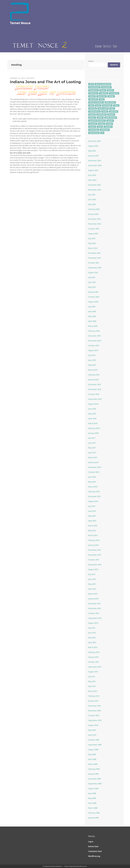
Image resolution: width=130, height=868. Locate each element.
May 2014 (92, 530)
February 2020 (94, 331)
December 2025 (94, 141)
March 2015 (93, 526)
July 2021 (92, 277)
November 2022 (95, 224)
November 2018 (95, 389)
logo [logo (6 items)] (112, 108)
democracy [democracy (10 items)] (102, 96)
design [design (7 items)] (111, 96)
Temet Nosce (20, 23)
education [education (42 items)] (93, 99)
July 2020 (92, 307)
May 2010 (92, 730)
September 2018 (95, 399)
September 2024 (95, 165)
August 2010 (93, 725)
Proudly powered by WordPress (52, 866)
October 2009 (94, 740)
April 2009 (92, 759)
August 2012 (93, 623)
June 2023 (92, 199)
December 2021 (94, 253)
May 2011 (92, 681)
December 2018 (94, 384)
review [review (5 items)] (101, 124)
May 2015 (92, 516)
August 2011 (93, 672)
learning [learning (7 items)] (93, 108)
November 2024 (95, 161)
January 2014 (93, 545)
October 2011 (94, 662)
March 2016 (93, 487)
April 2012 (92, 642)
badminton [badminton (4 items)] (93, 90)
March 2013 (93, 594)
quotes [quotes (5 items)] (110, 121)
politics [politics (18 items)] (92, 118)
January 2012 (93, 657)
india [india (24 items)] (91, 105)
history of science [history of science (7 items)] (96, 102)
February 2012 (94, 652)
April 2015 (92, 521)
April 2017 (92, 453)
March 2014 (93, 535)
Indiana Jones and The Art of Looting (45, 82)
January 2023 (93, 214)
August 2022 (93, 234)
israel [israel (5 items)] (98, 105)
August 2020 (93, 302)
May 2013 (92, 584)
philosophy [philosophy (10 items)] (101, 115)
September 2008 (95, 784)
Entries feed (93, 846)
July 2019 (92, 355)
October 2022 (94, 229)
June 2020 (92, 311)
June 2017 (92, 443)
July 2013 (92, 574)
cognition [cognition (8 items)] (104, 93)
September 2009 (95, 745)
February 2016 (94, 492)
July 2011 (92, 677)
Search (91, 61)
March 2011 (93, 691)
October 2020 (94, 297)
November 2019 (95, 341)
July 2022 (92, 238)
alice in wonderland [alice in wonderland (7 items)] (103, 84)
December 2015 (94, 496)
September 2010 (95, 720)
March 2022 (93, 248)
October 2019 (94, 346)
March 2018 (93, 423)
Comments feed (95, 851)
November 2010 (95, 711)
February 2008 (94, 813)
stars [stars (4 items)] (100, 127)
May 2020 (92, 316)
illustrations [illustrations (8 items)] (110, 102)
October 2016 (94, 472)
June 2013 (92, 579)
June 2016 (92, 477)
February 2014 (94, 540)
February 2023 (94, 209)
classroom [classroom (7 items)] (93, 93)
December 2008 (94, 779)
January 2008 (93, 818)
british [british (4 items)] (110, 90)
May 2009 (92, 754)
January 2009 (93, 774)
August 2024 (93, 170)
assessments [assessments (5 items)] (94, 87)
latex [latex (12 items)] (116, 105)
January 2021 (93, 292)
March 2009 (93, 764)
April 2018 (92, 419)
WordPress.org (94, 856)
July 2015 (92, 506)
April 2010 (92, 735)
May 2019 (92, 365)
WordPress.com (82, 866)
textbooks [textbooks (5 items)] (105, 130)
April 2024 (92, 180)
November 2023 (95, 190)
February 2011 (94, 696)
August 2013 (93, 569)
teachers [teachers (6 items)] (108, 127)
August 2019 (93, 350)
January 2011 (93, 701)
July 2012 (92, 628)
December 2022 (94, 219)
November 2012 (95, 608)
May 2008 (92, 798)
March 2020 (93, 326)
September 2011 (95, 667)
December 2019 (94, 336)
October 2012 (94, 613)
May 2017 (92, 448)
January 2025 (93, 156)
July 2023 (92, 195)
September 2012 (95, 618)
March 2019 (93, 370)
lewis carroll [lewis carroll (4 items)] (103, 108)
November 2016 (95, 467)
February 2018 (94, 428)
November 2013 (95, 555)
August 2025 (93, 146)
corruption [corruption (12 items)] (114, 93)
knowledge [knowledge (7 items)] (107, 105)
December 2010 (94, 706)
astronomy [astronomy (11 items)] (106, 87)
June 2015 (92, 511)
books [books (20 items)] (103, 90)
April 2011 (92, 686)
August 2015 (93, 501)
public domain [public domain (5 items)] (111, 118)
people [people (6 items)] (92, 115)
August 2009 (93, 750)
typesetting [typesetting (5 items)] (94, 133)
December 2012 (94, 604)
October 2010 (94, 715)
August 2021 (93, 272)
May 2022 (92, 243)
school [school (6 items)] (109, 124)
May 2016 (92, 482)
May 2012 (92, 638)
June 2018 (92, 409)
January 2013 (93, 599)
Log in (91, 842)
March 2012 (93, 647)
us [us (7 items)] (102, 133)
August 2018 (93, 404)
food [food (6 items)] (102, 99)
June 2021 (92, 282)
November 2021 (95, 258)
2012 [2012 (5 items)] (91, 84)
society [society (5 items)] (92, 127)
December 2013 (94, 550)
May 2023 (92, 204)
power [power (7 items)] (100, 118)
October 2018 (94, 394)
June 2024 (92, 175)
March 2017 (93, 457)
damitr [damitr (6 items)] (92, 96)
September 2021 (95, 268)
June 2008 (92, 793)
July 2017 (92, 438)
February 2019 (94, 375)
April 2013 (92, 589)
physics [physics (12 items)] (111, 115)
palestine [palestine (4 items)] (114, 112)
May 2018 (92, 414)
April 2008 (92, 803)
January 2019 (93, 380)
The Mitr (30, 78)
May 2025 (92, 151)
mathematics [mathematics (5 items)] (94, 112)
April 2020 (92, 321)
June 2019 (92, 360)
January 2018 (93, 433)
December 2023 (94, 185)
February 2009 (94, 769)
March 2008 (93, 808)
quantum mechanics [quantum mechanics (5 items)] (97, 121)
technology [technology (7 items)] (94, 130)
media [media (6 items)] (105, 112)
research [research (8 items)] (93, 124)
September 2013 (95, 565)
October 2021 (94, 263)
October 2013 (94, 560)
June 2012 (92, 633)
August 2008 (93, 788)
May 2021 (92, 287)
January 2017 (93, 462)
